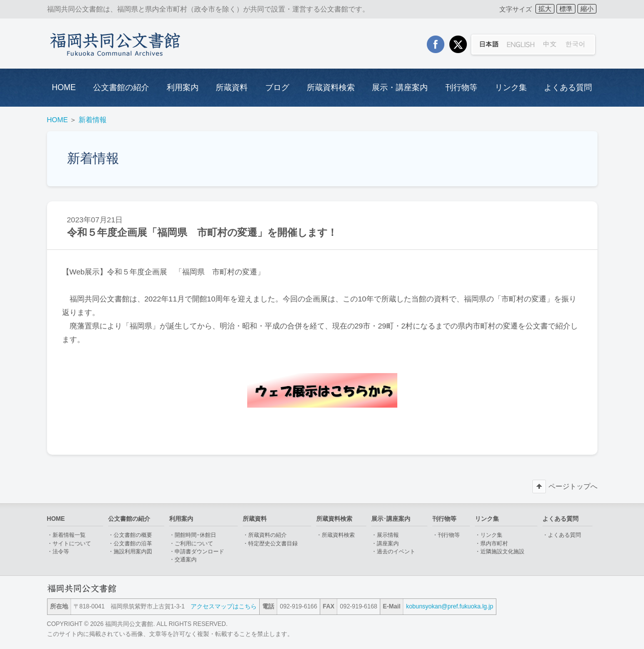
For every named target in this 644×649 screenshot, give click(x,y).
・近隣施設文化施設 (500, 551)
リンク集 (511, 87)
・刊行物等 (446, 535)
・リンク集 (489, 535)
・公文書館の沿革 (130, 543)
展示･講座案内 (391, 519)
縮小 (587, 9)
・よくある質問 (562, 535)
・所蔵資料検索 (336, 535)
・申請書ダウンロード (197, 551)
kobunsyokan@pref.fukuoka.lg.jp (449, 606)
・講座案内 (385, 543)
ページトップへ (573, 486)
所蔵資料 (232, 87)
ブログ (277, 87)
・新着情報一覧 (66, 535)
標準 (566, 9)
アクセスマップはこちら (224, 606)
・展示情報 (385, 535)
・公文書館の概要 (130, 535)
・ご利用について (191, 543)
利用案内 (183, 87)
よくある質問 (568, 87)
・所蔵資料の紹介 (265, 535)
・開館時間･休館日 (193, 535)
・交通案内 (183, 559)
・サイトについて (69, 543)
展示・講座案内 (400, 87)
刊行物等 (461, 87)
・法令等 (58, 551)
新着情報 (93, 120)
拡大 (545, 9)
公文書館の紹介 (121, 87)
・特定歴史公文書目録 (270, 543)
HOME (64, 87)
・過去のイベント (393, 551)
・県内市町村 (491, 543)
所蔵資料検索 (331, 87)
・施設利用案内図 (130, 551)
